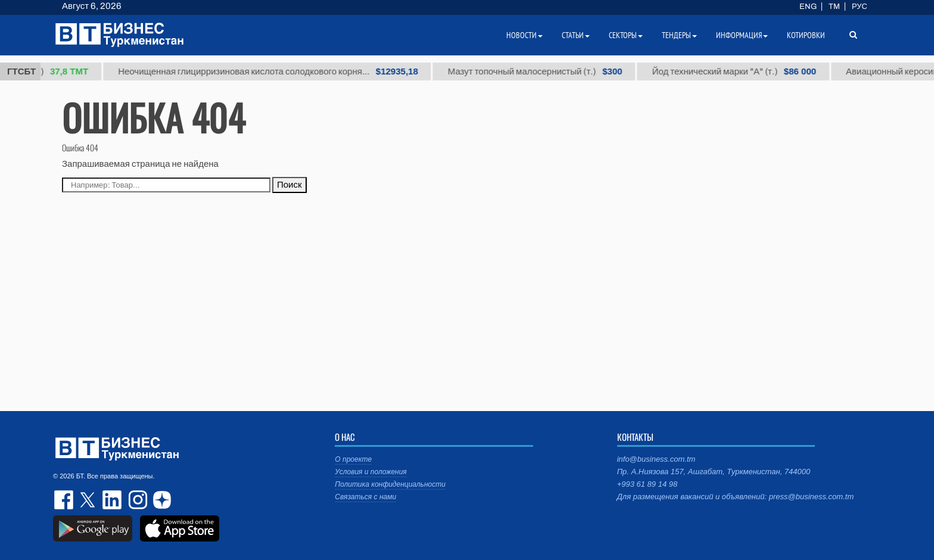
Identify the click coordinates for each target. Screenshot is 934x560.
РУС (860, 7)
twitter (89, 500)
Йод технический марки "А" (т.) (739, 71)
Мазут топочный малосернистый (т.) (541, 71)
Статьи (576, 35)
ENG (808, 7)
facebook (65, 500)
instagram (136, 500)
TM (834, 7)
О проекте (353, 459)
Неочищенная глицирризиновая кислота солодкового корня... (273, 71)
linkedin (113, 500)
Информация (742, 35)
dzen (160, 500)
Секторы (626, 35)
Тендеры (679, 35)
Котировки (806, 35)
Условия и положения (371, 472)
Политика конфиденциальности (390, 484)
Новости (524, 35)
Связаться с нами (365, 497)
